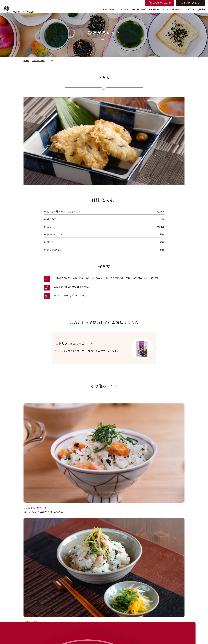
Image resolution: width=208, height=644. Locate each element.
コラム (165, 9)
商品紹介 (125, 9)
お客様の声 (154, 9)
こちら (147, 568)
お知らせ (175, 9)
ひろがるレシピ (139, 9)
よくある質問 (188, 9)
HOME (26, 60)
